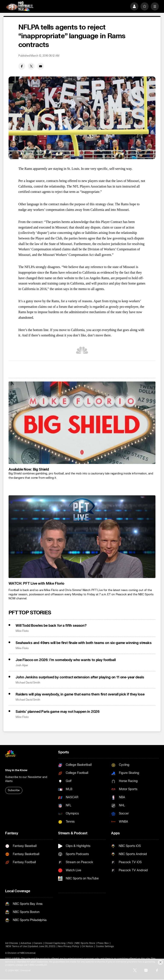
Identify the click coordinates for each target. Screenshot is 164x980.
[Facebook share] (22, 66)
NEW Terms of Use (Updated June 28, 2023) (31, 946)
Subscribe (14, 790)
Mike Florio (22, 631)
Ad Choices (12, 943)
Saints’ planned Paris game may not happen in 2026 (58, 712)
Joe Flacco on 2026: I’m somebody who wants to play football (66, 660)
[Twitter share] (31, 66)
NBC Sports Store (85, 943)
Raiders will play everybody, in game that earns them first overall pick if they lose (80, 694)
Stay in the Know (16, 770)
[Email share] (41, 66)
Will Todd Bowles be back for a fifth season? (51, 626)
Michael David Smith (28, 683)
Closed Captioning (55, 943)
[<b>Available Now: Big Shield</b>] (82, 423)
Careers (38, 943)
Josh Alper (22, 665)
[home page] (20, 6)
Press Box (103, 943)
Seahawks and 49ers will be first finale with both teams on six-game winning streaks (84, 643)
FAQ (70, 943)
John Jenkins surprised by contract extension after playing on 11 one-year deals (80, 677)
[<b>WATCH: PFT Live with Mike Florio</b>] (82, 537)
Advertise (26, 943)
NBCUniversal (28, 953)
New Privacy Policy (68, 946)
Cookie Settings (105, 946)
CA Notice (87, 946)
